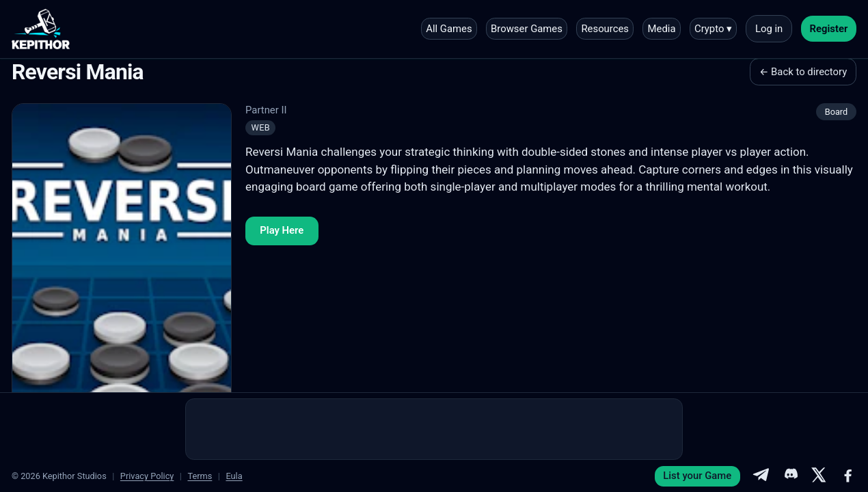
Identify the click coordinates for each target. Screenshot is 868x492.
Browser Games (527, 29)
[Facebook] (848, 476)
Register (829, 29)
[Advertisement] (434, 429)
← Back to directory (803, 72)
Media (662, 29)
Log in (769, 29)
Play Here (282, 230)
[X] (819, 476)
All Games (449, 29)
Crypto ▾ (713, 29)
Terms (200, 476)
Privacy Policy (147, 476)
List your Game (697, 476)
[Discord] (790, 476)
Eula (234, 476)
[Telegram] (761, 476)
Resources (605, 29)
